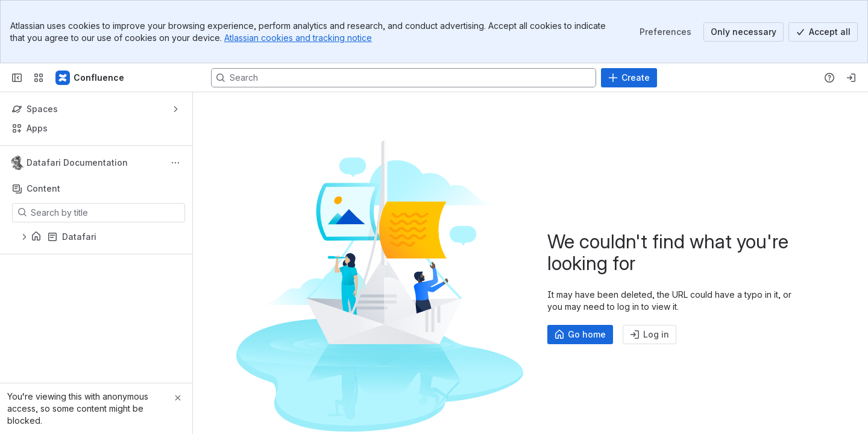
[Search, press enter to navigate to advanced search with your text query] (404, 78)
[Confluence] (90, 78)
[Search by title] (106, 213)
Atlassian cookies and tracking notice (298, 38)
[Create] (629, 78)
